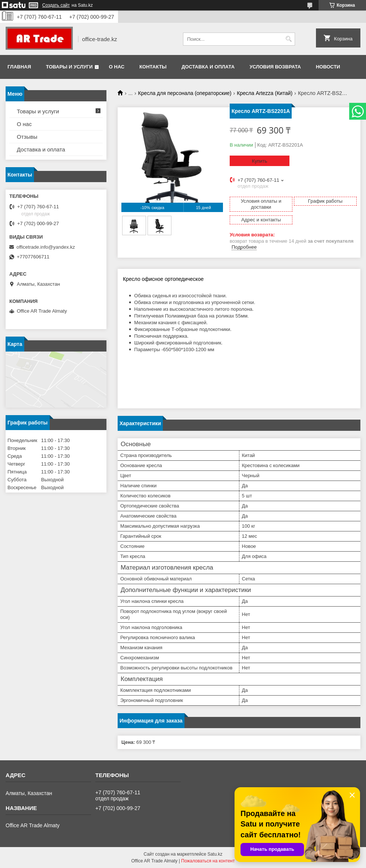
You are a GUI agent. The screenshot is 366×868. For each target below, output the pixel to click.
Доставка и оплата (208, 67)
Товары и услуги (69, 67)
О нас (117, 67)
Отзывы (27, 137)
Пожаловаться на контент (208, 861)
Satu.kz (215, 854)
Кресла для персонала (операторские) (185, 93)
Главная (19, 67)
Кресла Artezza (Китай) (265, 93)
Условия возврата (275, 67)
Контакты (153, 67)
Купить (259, 161)
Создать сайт (56, 5)
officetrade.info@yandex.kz (46, 247)
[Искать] (289, 39)
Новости (328, 67)
